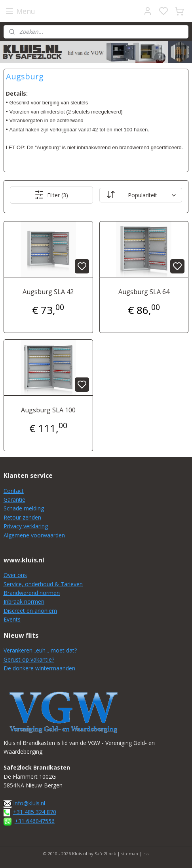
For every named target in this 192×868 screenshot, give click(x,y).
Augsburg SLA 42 (48, 292)
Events (12, 619)
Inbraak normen (24, 601)
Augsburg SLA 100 (48, 410)
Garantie (14, 499)
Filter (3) (51, 195)
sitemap (130, 854)
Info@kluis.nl (29, 803)
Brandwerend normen (32, 593)
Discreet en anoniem (30, 611)
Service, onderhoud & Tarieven (43, 584)
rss (146, 854)
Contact (14, 491)
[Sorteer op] (141, 195)
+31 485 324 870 (35, 812)
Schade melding (24, 508)
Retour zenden (22, 517)
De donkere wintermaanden (39, 668)
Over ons (15, 575)
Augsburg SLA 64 (144, 292)
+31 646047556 (35, 821)
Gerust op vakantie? (29, 659)
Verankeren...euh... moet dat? (40, 650)
